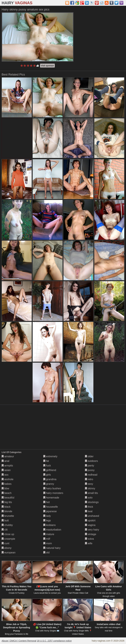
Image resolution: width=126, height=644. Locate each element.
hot (47, 502)
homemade (51, 498)
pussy (90, 470)
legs (47, 520)
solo (89, 498)
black (6, 507)
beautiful (8, 498)
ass (5, 475)
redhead (91, 475)
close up (8, 534)
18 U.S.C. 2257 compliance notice (54, 641)
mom (48, 543)
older (89, 456)
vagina (90, 525)
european (9, 553)
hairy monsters (53, 493)
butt (5, 520)
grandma (50, 479)
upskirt (90, 520)
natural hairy (52, 548)
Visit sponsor (47, 66)
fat (46, 461)
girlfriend (50, 470)
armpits (7, 466)
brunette (8, 516)
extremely (50, 456)
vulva (89, 539)
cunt (5, 543)
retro (89, 479)
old (46, 553)
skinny (90, 488)
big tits (7, 502)
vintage (91, 534)
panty (90, 466)
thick (89, 507)
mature (49, 534)
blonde (7, 511)
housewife (51, 507)
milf (47, 539)
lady (47, 516)
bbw (5, 488)
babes (7, 484)
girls (47, 475)
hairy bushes (52, 488)
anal (5, 461)
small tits (91, 493)
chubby (7, 525)
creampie (8, 539)
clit (5, 530)
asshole (8, 479)
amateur (8, 456)
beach (7, 493)
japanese (50, 511)
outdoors (91, 461)
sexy (89, 484)
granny (49, 484)
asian (6, 470)
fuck (47, 466)
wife (89, 543)
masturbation (52, 530)
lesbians (49, 525)
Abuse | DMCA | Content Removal (19, 641)
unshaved (92, 516)
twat (89, 511)
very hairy (92, 530)
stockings (92, 502)
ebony (7, 548)
